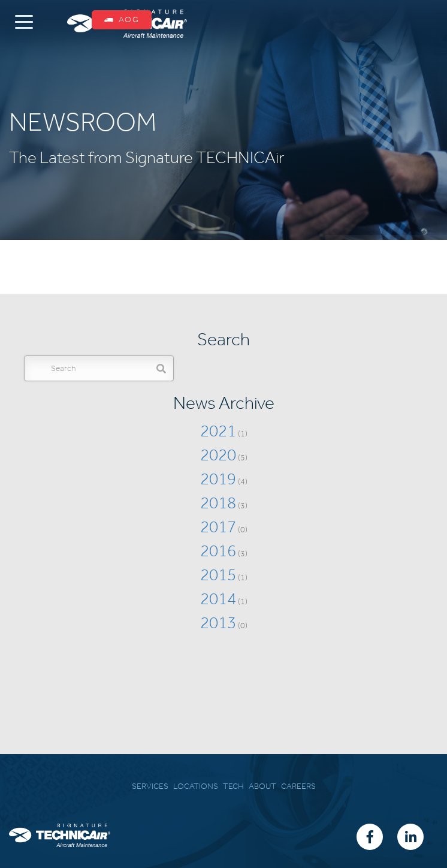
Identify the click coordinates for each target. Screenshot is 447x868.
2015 (218, 575)
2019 (218, 479)
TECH (233, 786)
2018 (218, 503)
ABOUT (262, 786)
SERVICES (150, 786)
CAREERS (298, 786)
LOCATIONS (196, 786)
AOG (122, 19)
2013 (218, 623)
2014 (218, 599)
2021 (218, 431)
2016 (218, 551)
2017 (218, 527)
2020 (218, 455)
